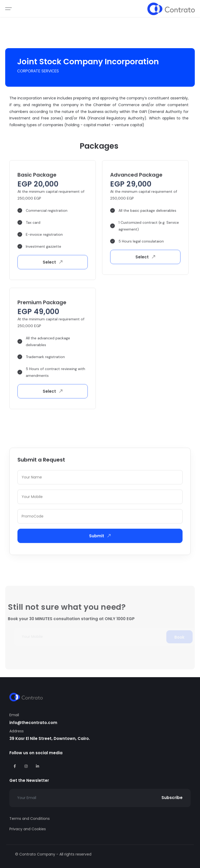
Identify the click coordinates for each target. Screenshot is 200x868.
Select (54, 263)
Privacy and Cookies (28, 829)
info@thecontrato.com (33, 723)
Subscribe (172, 798)
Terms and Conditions (30, 819)
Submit (101, 536)
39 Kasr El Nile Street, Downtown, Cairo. (50, 738)
